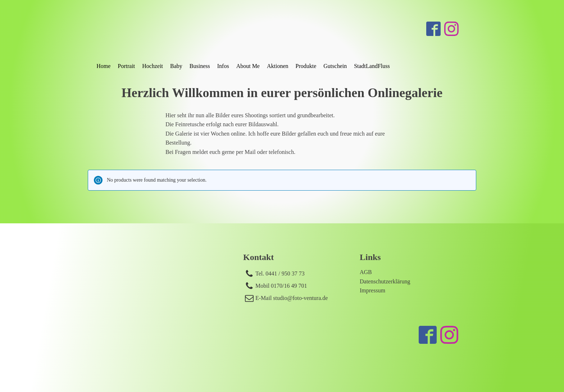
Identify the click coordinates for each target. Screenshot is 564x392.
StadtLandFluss (372, 66)
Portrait (126, 66)
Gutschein (335, 66)
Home (103, 66)
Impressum (372, 290)
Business (200, 66)
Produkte (306, 66)
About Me (248, 66)
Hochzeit (153, 66)
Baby (176, 66)
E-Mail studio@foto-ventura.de (292, 298)
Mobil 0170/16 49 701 (281, 286)
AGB (366, 272)
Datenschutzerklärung (385, 281)
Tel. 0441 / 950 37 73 (280, 274)
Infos (223, 66)
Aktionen (278, 66)
